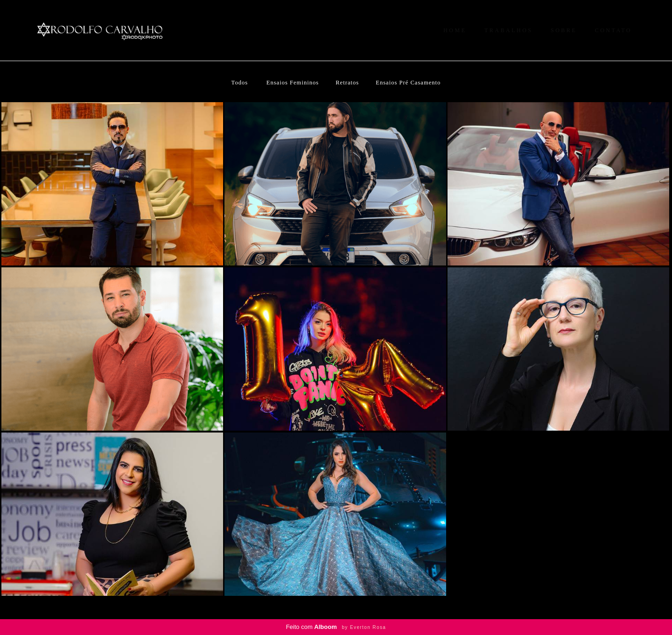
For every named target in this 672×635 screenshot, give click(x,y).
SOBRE (564, 30)
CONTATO (613, 30)
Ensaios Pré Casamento (408, 83)
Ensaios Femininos (293, 83)
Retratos (347, 83)
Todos (240, 83)
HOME (455, 30)
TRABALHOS (509, 30)
